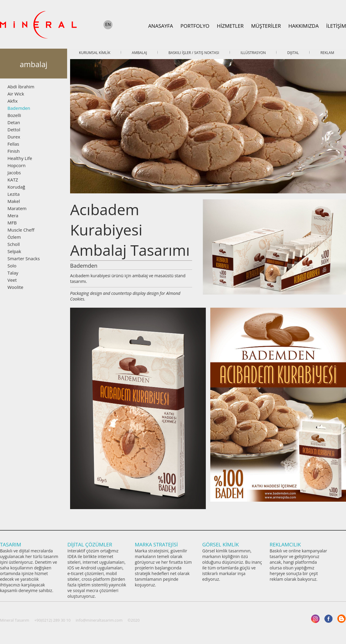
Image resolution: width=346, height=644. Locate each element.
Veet (12, 280)
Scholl (14, 244)
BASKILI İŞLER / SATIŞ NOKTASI (194, 53)
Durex (14, 137)
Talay (13, 273)
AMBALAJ (139, 53)
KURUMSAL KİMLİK (95, 53)
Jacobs (14, 172)
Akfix (13, 101)
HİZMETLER (230, 26)
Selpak (14, 251)
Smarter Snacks (24, 258)
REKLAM (327, 53)
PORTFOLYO (195, 26)
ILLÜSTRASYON (253, 53)
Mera (13, 215)
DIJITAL (293, 53)
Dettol (14, 130)
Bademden (19, 108)
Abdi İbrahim (21, 87)
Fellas (13, 144)
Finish (14, 151)
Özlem (14, 237)
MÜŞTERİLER (266, 26)
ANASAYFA (161, 26)
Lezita (14, 194)
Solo (12, 266)
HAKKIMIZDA (304, 26)
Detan (14, 122)
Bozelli (14, 115)
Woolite (15, 287)
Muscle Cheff (21, 230)
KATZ (13, 180)
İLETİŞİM (336, 26)
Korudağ (16, 187)
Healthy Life (20, 158)
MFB (12, 223)
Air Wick (16, 94)
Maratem (17, 208)
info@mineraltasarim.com (99, 620)
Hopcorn (17, 165)
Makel (14, 201)
